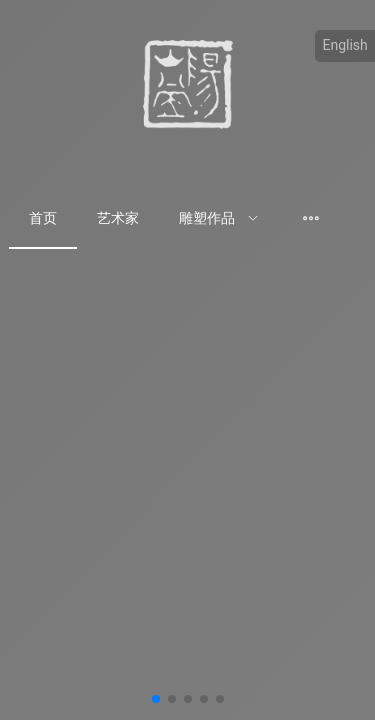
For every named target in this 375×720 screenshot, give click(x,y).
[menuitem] (219, 219)
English (345, 45)
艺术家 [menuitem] (118, 218)
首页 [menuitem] (43, 218)
